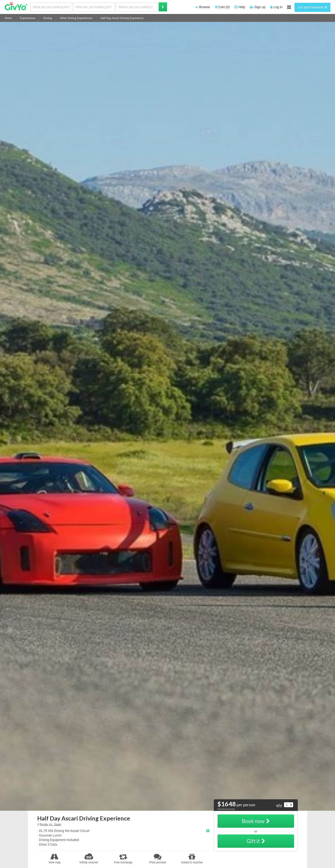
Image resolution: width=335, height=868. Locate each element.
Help (240, 7)
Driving (48, 18)
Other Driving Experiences (76, 18)
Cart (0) (222, 7)
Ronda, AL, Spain (50, 824)
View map (54, 859)
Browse (203, 7)
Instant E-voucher (192, 859)
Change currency (226, 809)
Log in (276, 7)
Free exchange (123, 859)
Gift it (256, 841)
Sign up (258, 7)
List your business (312, 7)
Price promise (157, 859)
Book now (256, 821)
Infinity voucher (89, 859)
